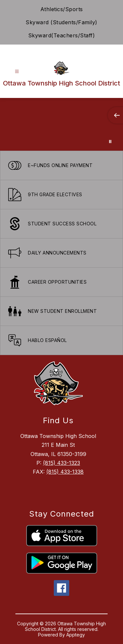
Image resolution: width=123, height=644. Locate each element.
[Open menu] (17, 72)
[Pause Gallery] (110, 142)
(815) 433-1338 (65, 472)
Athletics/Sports (62, 9)
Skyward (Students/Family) (61, 22)
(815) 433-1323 (61, 463)
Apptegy (76, 635)
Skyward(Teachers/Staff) (62, 35)
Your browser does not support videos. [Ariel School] (61, 124)
